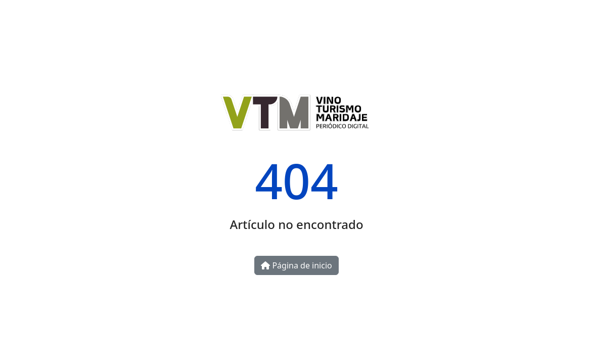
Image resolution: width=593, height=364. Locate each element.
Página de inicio (296, 265)
